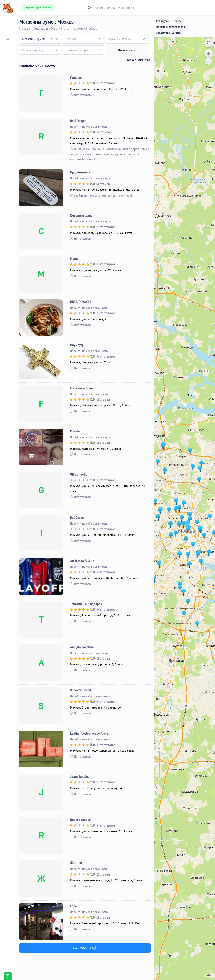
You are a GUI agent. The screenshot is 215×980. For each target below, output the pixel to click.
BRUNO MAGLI (80, 302)
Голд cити (77, 78)
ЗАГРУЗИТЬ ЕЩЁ (85, 948)
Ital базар (77, 517)
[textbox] (71, 39)
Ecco (73, 906)
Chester (75, 431)
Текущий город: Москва (38, 7)
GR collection (79, 474)
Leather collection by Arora (89, 733)
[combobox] (40, 39)
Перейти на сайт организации (90, 126)
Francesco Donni (82, 388)
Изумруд (76, 345)
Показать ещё (127, 50)
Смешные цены (81, 216)
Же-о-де (76, 863)
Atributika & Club (82, 561)
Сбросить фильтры (137, 60)
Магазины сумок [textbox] (33, 39)
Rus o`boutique (80, 820)
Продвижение (80, 172)
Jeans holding (80, 776)
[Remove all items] (52, 39)
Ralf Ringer (78, 121)
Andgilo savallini (82, 647)
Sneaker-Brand (80, 690)
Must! (74, 259)
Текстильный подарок (86, 604)
